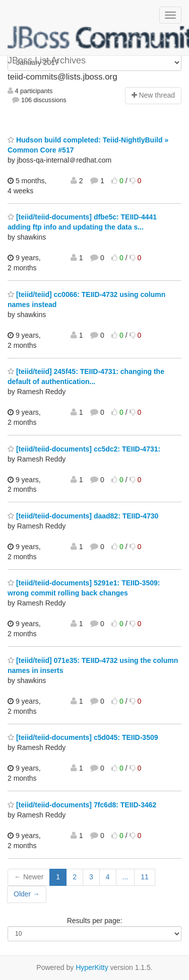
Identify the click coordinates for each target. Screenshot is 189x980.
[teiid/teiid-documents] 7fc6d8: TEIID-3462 (82, 805)
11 (145, 877)
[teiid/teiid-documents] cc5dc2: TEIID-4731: (84, 449)
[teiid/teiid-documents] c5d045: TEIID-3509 (83, 737)
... (125, 877)
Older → (27, 894)
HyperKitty (92, 967)
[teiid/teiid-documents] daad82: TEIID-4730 (83, 516)
